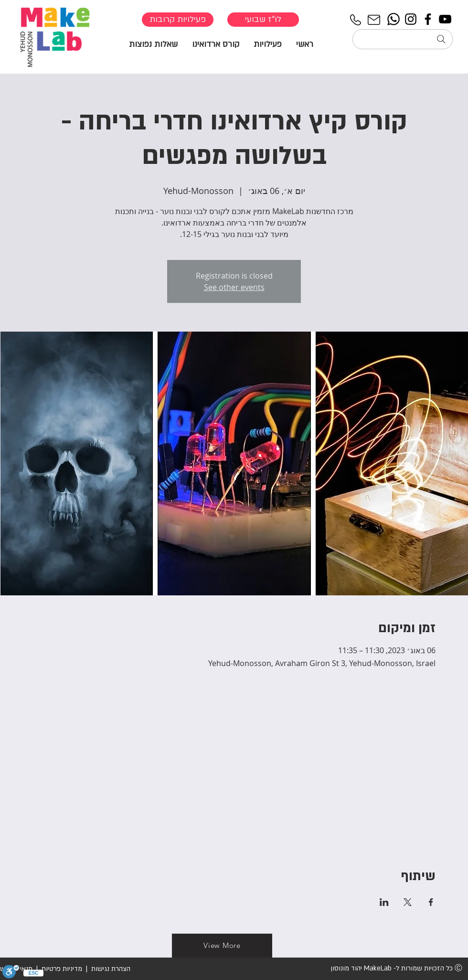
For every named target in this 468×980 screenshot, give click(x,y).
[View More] (222, 946)
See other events (234, 287)
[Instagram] (411, 19)
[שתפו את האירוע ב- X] (408, 902)
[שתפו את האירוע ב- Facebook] (431, 902)
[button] (268, 44)
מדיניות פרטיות (62, 969)
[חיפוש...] (403, 39)
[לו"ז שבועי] (263, 20)
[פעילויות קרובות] (178, 20)
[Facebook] (428, 19)
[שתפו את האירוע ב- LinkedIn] (384, 902)
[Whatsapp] (394, 19)
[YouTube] (445, 19)
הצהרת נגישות (110, 969)
